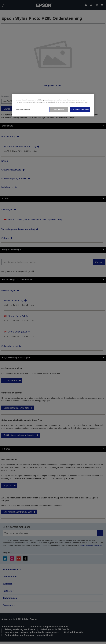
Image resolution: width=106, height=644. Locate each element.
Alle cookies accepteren (80, 109)
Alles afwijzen (59, 109)
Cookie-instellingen (23, 109)
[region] (53, 105)
